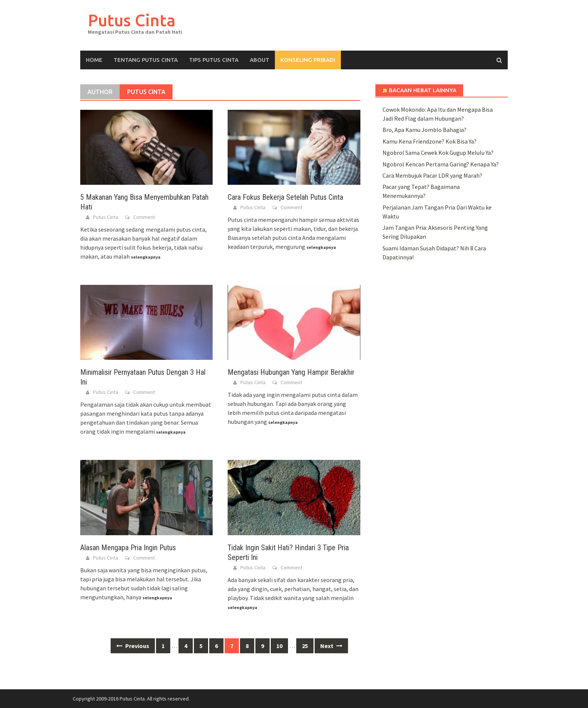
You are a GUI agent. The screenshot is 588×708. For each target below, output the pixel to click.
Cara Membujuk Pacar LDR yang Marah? (432, 175)
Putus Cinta (132, 20)
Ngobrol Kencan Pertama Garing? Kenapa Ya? (441, 164)
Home (94, 60)
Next (331, 646)
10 (279, 646)
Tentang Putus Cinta (146, 60)
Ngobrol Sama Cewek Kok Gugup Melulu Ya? (438, 153)
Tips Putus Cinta (214, 60)
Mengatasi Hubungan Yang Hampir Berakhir (291, 372)
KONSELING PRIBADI (308, 60)
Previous (133, 646)
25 (305, 646)
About (259, 60)
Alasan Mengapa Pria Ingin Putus (128, 548)
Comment (144, 217)
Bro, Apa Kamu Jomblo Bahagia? (424, 130)
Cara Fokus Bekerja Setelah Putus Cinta (285, 197)
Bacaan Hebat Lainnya (423, 90)
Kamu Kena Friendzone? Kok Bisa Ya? (430, 141)
